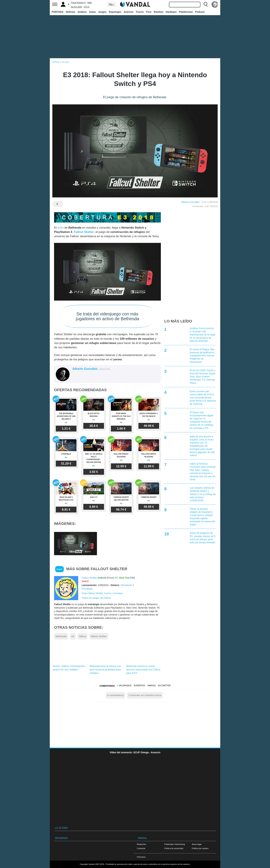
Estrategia (87, 589)
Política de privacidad (174, 848)
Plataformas (186, 12)
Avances (129, 12)
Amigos (152, 686)
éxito (61, 228)
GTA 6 (87, 7)
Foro (149, 12)
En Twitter (164, 686)
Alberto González (191, 202)
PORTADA (58, 12)
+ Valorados (124, 686)
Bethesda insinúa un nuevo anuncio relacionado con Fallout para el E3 (143, 670)
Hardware (171, 12)
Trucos (140, 12)
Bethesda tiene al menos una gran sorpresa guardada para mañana (105, 670)
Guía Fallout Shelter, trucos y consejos (102, 593)
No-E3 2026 (76, 7)
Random (159, 12)
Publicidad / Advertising (175, 844)
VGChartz (141, 857)
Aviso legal (197, 844)
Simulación (126, 585)
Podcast (200, 12)
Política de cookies (200, 848)
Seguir (59, 569)
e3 (73, 636)
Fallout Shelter (84, 232)
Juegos (102, 12)
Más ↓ (111, 4)
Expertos (139, 686)
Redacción (141, 844)
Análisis (82, 12)
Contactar (141, 848)
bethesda (61, 636)
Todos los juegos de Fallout (96, 598)
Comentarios (107, 686)
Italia (89, 3)
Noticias (70, 12)
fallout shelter (99, 636)
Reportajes (115, 12)
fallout (83, 636)
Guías (92, 12)
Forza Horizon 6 (78, 3)
